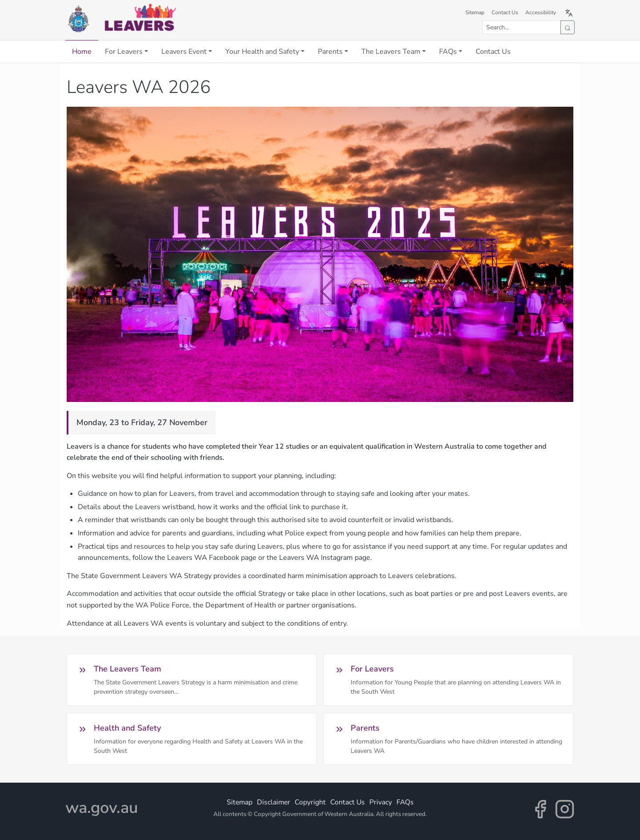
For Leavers (124, 52)
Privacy (381, 802)
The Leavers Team (391, 52)
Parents (330, 52)
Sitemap (475, 12)
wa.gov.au (102, 808)
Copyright (310, 802)
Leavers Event (184, 52)
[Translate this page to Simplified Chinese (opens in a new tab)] (569, 12)
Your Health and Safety (262, 52)
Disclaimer (274, 802)
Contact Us (505, 12)
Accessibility (541, 12)
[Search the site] (522, 27)
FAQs (448, 52)
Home (82, 52)
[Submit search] (568, 27)
